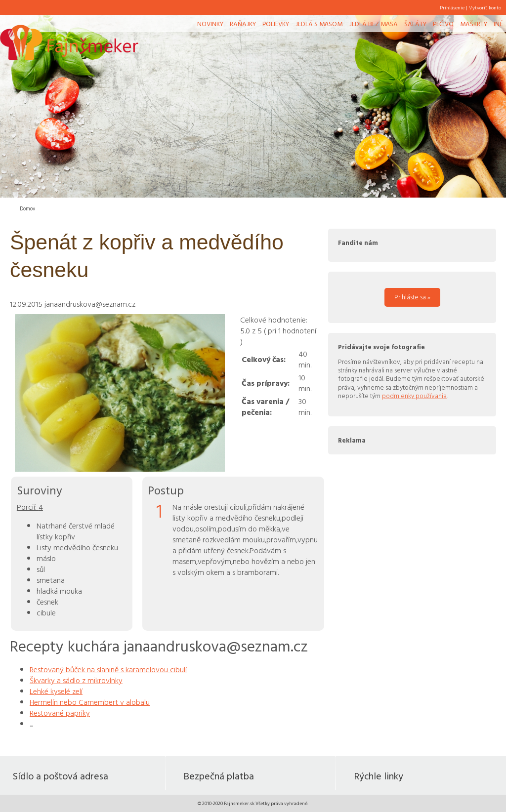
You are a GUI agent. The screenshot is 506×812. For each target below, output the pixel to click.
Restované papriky (60, 713)
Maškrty (474, 24)
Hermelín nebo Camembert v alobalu (90, 702)
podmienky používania (414, 396)
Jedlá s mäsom (319, 24)
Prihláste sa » (412, 297)
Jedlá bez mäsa (374, 24)
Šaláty (415, 24)
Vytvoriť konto (485, 7)
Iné (498, 24)
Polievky (276, 24)
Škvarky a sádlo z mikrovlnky (76, 680)
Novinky (210, 24)
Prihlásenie (452, 7)
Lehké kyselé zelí (56, 691)
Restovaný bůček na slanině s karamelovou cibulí (108, 669)
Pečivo (443, 24)
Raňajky (243, 24)
